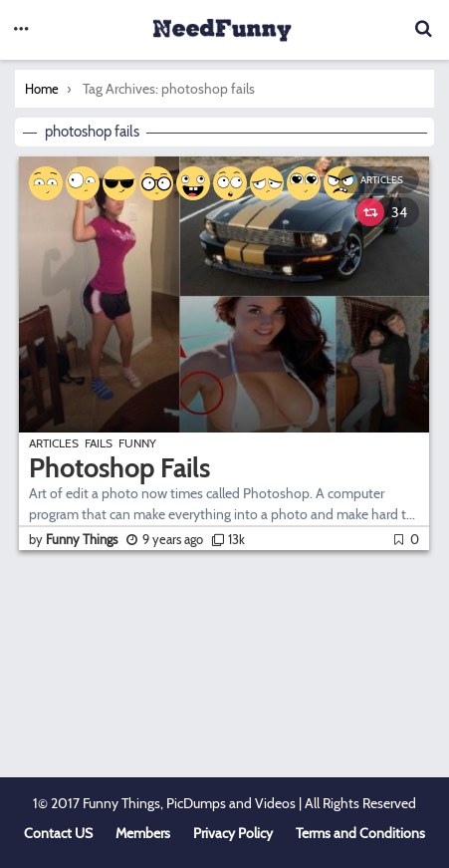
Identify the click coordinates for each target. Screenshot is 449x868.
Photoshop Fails (119, 468)
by (75, 539)
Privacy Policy (233, 833)
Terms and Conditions (360, 833)
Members (143, 833)
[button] (21, 30)
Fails (99, 443)
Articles (382, 180)
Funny (137, 443)
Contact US (58, 833)
